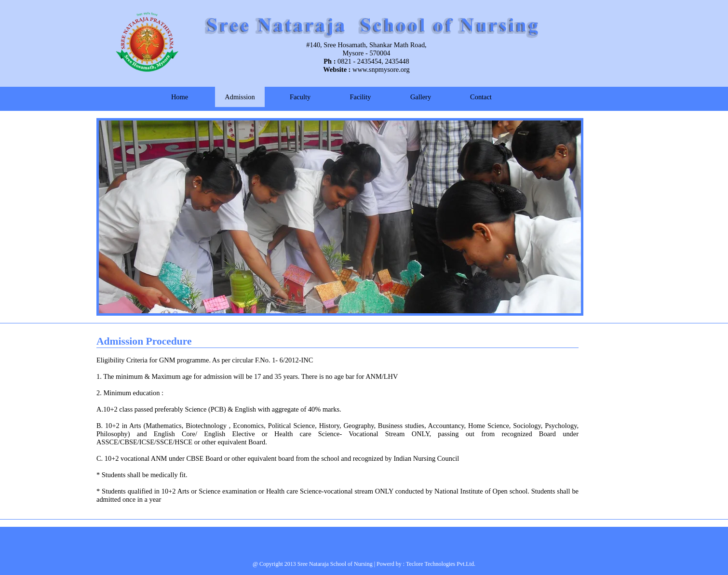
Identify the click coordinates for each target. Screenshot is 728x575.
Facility (361, 97)
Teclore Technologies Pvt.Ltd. (441, 564)
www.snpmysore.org (381, 69)
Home (180, 97)
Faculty (300, 97)
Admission (240, 97)
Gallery (421, 97)
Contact (481, 97)
